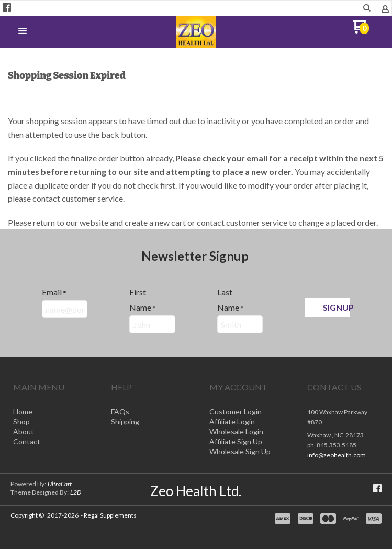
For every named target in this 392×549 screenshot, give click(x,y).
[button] (23, 31)
